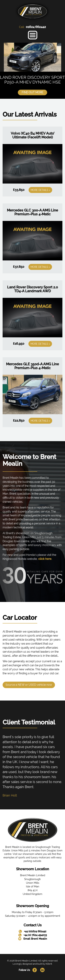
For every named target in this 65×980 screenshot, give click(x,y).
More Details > (40, 190)
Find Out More (32, 92)
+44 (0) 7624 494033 (35, 935)
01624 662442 (36, 27)
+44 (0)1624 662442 (35, 931)
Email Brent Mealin (35, 939)
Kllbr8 (49, 964)
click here (45, 559)
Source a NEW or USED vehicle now (29, 685)
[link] (32, 12)
